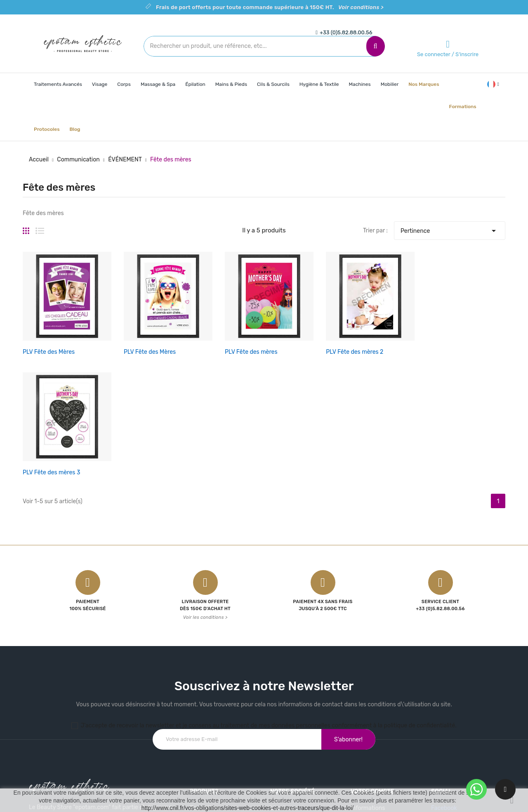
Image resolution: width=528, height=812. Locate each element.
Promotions (205, 670)
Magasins (283, 742)
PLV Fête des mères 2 (299, 333)
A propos (282, 699)
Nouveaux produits (215, 684)
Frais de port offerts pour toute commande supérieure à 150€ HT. (270, 7)
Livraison (282, 670)
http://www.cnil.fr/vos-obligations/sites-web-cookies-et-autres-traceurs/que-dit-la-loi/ (247, 808)
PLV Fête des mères (214, 333)
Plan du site (286, 728)
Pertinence (450, 229)
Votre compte (372, 653)
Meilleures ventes (213, 699)
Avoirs (359, 713)
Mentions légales (293, 684)
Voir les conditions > (205, 479)
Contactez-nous (292, 713)
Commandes (368, 699)
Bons (357, 742)
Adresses (363, 728)
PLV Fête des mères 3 (381, 333)
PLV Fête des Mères (49, 333)
